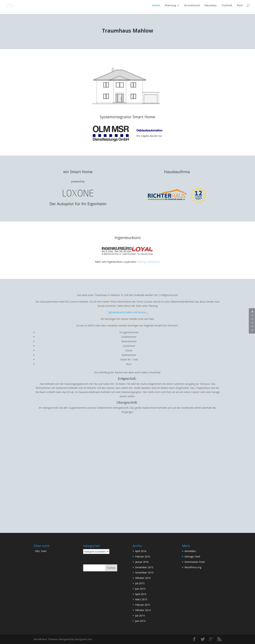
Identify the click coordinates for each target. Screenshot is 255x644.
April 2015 (141, 594)
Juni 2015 (140, 589)
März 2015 (141, 599)
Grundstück (192, 7)
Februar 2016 (143, 556)
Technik (227, 7)
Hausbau (211, 7)
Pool (240, 7)
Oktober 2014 (143, 610)
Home (156, 7)
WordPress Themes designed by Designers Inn (63, 639)
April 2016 (141, 551)
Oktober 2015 (143, 578)
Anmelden (190, 551)
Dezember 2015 (144, 567)
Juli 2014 (140, 616)
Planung (170, 7)
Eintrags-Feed (192, 556)
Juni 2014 (140, 621)
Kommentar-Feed (195, 562)
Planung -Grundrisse (148, 262)
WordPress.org (193, 567)
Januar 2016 (142, 562)
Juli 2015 (140, 583)
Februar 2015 (143, 605)
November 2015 (144, 572)
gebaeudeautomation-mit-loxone (127, 312)
